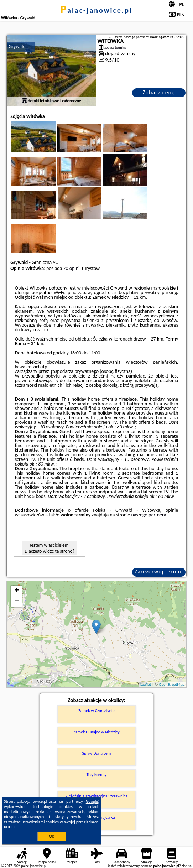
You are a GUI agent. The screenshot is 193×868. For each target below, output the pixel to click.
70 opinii (72, 268)
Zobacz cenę (159, 92)
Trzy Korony (96, 775)
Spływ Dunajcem (97, 753)
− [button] (17, 602)
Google (92, 801)
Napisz (186, 866)
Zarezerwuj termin (159, 571)
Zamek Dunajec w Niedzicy (96, 732)
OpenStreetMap (172, 684)
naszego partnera (148, 515)
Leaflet (146, 684)
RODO (9, 827)
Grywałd (17, 46)
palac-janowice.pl (96, 10)
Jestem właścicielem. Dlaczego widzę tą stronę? (49, 548)
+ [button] (17, 591)
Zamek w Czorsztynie (96, 711)
